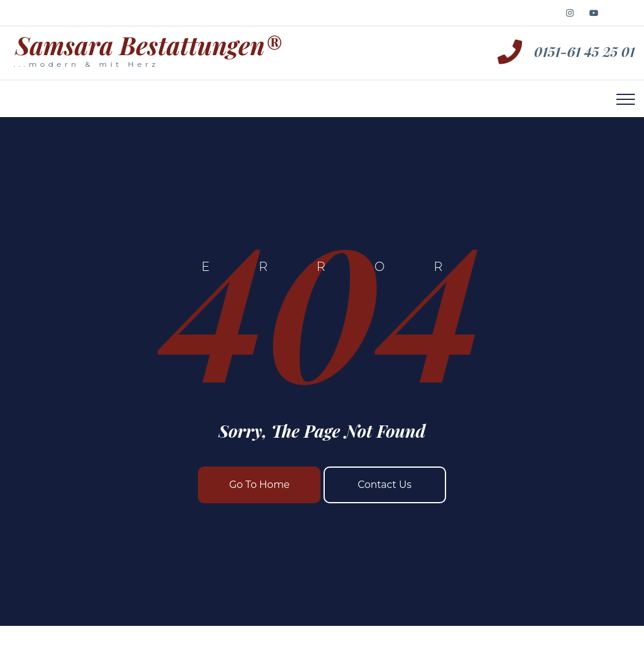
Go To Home (259, 485)
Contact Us (385, 485)
